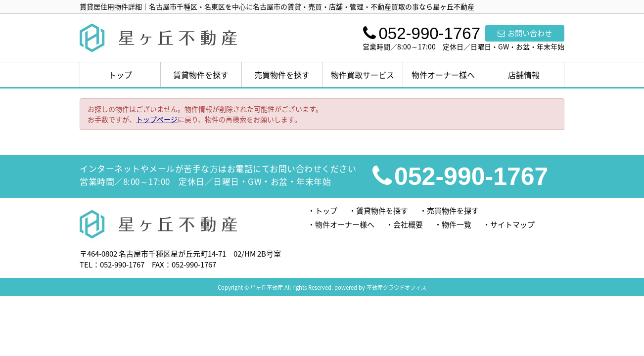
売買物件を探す (282, 75)
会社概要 (408, 224)
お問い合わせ (525, 33)
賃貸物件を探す (201, 75)
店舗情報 (524, 75)
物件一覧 (457, 224)
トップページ (157, 119)
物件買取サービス (363, 75)
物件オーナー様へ (443, 75)
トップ (120, 75)
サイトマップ (512, 224)
